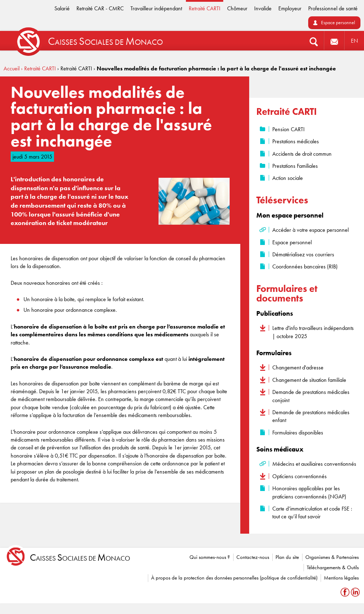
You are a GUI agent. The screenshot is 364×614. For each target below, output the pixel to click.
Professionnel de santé (333, 8)
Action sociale (288, 178)
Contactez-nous (253, 557)
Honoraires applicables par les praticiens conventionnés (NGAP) (309, 492)
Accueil (12, 68)
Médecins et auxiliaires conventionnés (314, 464)
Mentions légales (341, 578)
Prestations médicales (296, 141)
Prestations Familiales (295, 166)
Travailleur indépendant (156, 8)
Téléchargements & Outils (333, 567)
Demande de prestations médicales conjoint (311, 396)
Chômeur (237, 8)
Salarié (62, 8)
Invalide (263, 8)
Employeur (290, 8)
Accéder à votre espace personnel (311, 230)
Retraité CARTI (205, 8)
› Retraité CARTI (38, 68)
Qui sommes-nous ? (210, 557)
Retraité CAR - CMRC (100, 8)
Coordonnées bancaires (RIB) (305, 266)
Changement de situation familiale (309, 380)
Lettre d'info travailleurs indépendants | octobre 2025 (313, 332)
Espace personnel (338, 23)
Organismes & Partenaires (332, 557)
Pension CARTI (288, 129)
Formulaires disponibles (298, 433)
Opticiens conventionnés (299, 476)
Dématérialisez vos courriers (303, 254)
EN (354, 41)
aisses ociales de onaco (80, 558)
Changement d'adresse (298, 367)
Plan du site (287, 557)
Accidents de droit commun (302, 154)
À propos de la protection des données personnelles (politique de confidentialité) (234, 578)
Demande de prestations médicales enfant (311, 416)
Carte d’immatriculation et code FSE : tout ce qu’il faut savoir (312, 512)
